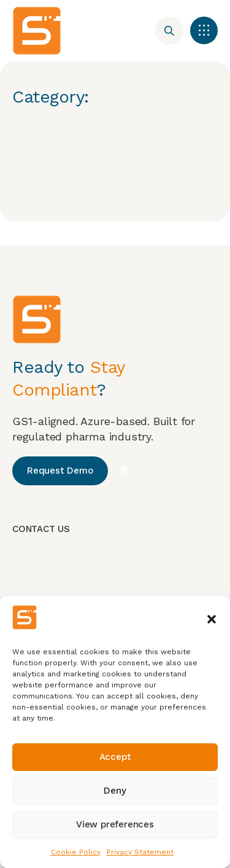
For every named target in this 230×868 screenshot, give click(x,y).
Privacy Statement (140, 852)
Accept (115, 757)
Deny (115, 791)
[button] (212, 619)
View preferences (115, 824)
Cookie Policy (76, 852)
